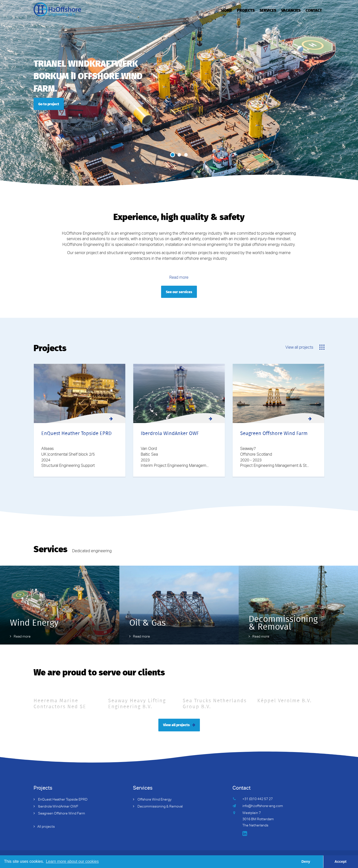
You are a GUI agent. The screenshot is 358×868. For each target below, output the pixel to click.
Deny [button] (306, 862)
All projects (46, 827)
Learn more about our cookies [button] (72, 861)
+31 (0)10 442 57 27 (258, 799)
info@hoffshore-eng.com (263, 806)
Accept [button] (341, 862)
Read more (179, 278)
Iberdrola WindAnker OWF (58, 807)
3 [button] (186, 155)
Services (268, 10)
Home (227, 10)
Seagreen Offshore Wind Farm (61, 814)
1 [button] (173, 155)
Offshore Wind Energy (154, 800)
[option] (179, 93)
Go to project (49, 104)
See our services (179, 292)
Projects (246, 10)
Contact (314, 10)
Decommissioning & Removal (160, 807)
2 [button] (179, 155)
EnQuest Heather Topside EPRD (62, 800)
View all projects (299, 348)
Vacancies (291, 10)
